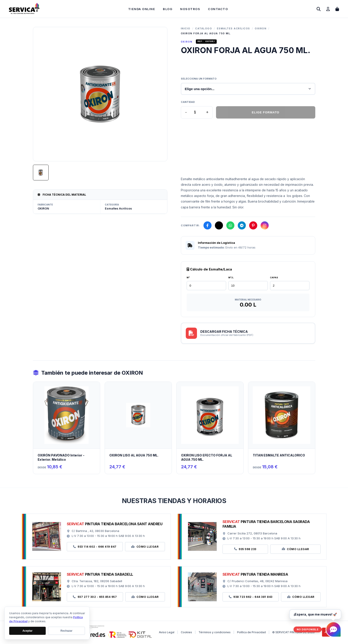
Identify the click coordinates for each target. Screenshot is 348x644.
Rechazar (66, 631)
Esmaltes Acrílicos (233, 28)
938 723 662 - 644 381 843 (251, 598)
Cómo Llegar (145, 547)
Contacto (218, 9)
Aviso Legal (167, 633)
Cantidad (188, 103)
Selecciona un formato (199, 79)
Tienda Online (142, 9)
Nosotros (190, 9)
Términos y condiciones (215, 633)
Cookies (186, 633)
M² (188, 278)
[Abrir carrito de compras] (337, 9)
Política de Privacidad (251, 633)
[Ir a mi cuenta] (328, 9)
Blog (168, 9)
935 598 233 (245, 550)
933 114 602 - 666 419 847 (95, 547)
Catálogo (204, 28)
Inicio (186, 28)
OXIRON (261, 28)
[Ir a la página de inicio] (24, 13)
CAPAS (274, 278)
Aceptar (27, 631)
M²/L (231, 278)
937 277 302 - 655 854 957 (95, 598)
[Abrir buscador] (319, 9)
